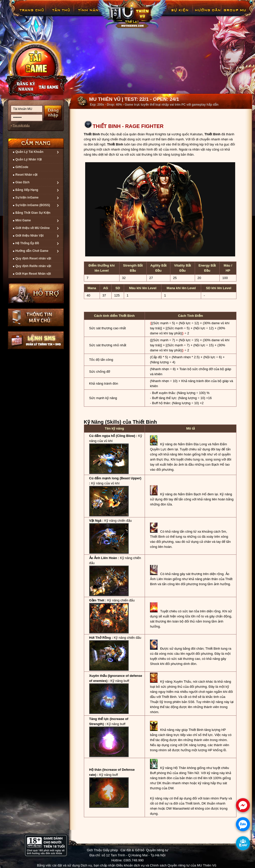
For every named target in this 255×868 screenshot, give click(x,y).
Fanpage (235, 14)
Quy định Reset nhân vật (33, 258)
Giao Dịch (23, 182)
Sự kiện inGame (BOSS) (33, 205)
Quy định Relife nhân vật (33, 266)
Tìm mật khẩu (21, 125)
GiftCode (22, 167)
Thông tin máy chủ (36, 317)
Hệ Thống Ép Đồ (27, 243)
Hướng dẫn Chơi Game (32, 251)
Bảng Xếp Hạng (27, 190)
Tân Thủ (61, 14)
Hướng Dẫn (207, 14)
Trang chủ (31, 14)
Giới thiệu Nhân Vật (30, 236)
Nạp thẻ (52, 87)
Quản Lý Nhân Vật (29, 159)
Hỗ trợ (36, 293)
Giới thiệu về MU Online (33, 228)
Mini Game (23, 220)
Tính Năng (89, 14)
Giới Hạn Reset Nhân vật (33, 274)
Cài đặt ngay (36, 68)
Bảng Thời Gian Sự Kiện (33, 213)
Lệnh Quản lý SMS (36, 340)
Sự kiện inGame (27, 198)
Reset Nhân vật (27, 175)
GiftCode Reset (177, 14)
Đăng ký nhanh (21, 87)
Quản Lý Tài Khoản (29, 152)
